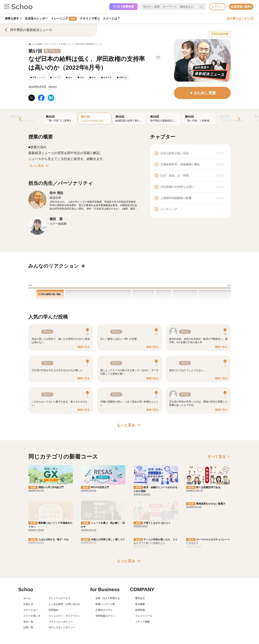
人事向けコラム (104, 587)
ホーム (27, 575)
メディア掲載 (142, 599)
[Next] (238, 119)
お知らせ (28, 581)
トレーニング (65, 19)
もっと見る (40, 166)
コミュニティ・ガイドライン (64, 593)
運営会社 (140, 575)
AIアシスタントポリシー (62, 605)
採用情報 (140, 587)
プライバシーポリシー (61, 599)
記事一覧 (28, 605)
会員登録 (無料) (241, 7)
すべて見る (219, 457)
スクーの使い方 (32, 593)
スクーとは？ (113, 18)
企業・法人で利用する (108, 575)
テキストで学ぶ (91, 18)
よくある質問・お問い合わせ (64, 581)
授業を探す (14, 18)
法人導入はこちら (240, 18)
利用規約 (53, 587)
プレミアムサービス (59, 575)
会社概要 (140, 581)
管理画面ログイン (105, 593)
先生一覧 (28, 599)
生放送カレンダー (37, 18)
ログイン (217, 7)
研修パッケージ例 (105, 581)
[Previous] (21, 119)
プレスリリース (144, 593)
